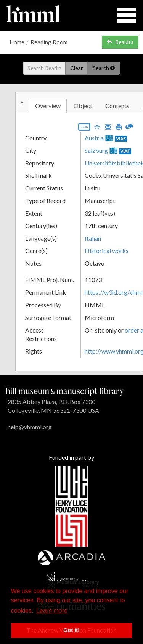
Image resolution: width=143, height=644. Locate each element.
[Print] (119, 126)
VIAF (121, 139)
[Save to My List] (97, 126)
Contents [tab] (117, 106)
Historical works (107, 251)
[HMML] (65, 391)
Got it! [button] (71, 630)
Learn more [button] (52, 611)
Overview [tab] (48, 106)
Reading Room (49, 42)
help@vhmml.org (30, 427)
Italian (93, 238)
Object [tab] (83, 106)
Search (104, 68)
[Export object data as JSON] (84, 129)
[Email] (108, 126)
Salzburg (96, 150)
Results (120, 42)
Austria (94, 138)
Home (17, 42)
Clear (76, 68)
